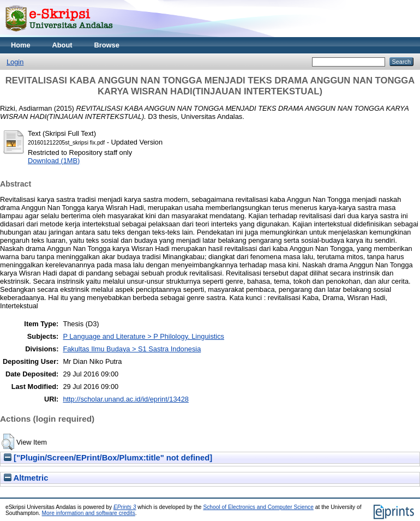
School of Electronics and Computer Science (258, 507)
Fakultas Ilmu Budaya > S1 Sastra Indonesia (132, 349)
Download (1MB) (54, 161)
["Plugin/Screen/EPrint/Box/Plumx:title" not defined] (108, 458)
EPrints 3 (125, 507)
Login (15, 62)
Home (21, 45)
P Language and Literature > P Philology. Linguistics (143, 336)
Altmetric (26, 478)
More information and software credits (89, 513)
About (62, 45)
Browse (107, 45)
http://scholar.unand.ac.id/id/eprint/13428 (126, 399)
